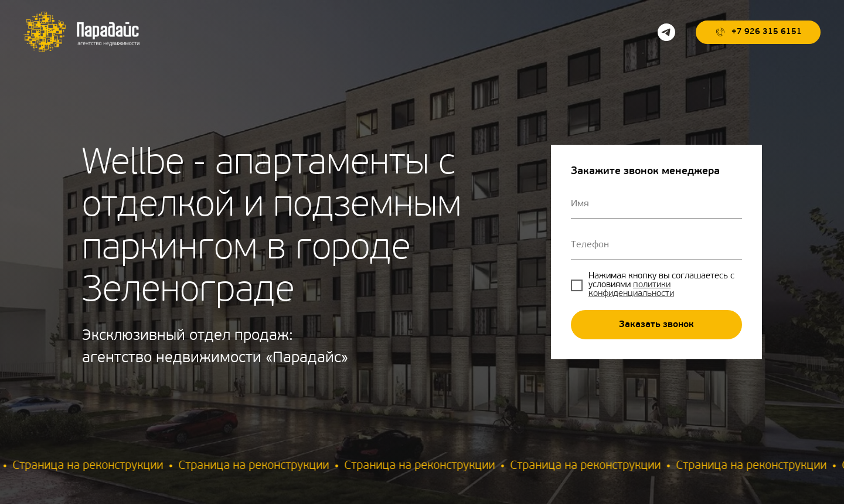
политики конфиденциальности (631, 290)
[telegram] (666, 32)
